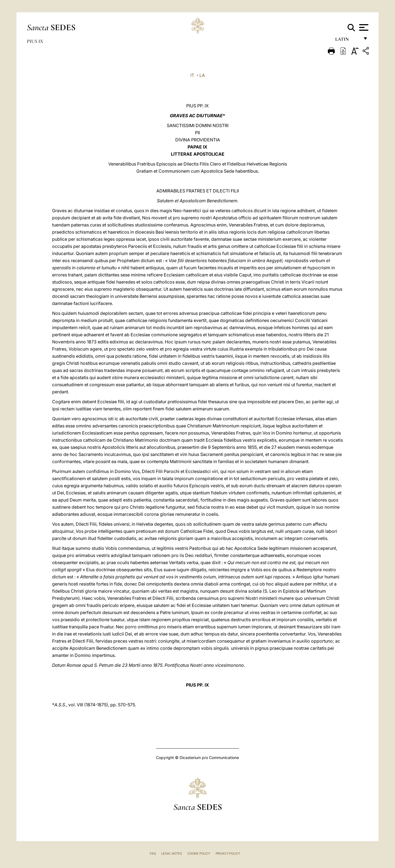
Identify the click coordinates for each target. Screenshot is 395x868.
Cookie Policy (199, 853)
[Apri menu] (363, 27)
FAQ (153, 853)
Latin (347, 40)
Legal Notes (172, 853)
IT (192, 75)
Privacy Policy (228, 853)
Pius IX (35, 41)
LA (202, 75)
